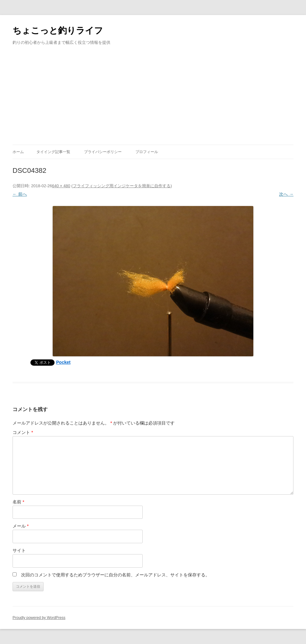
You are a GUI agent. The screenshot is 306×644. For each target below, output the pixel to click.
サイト (19, 550)
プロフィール (147, 152)
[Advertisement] (153, 98)
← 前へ (20, 194)
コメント (23, 432)
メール (21, 526)
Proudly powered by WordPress (39, 618)
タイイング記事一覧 (53, 152)
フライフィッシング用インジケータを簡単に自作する (122, 186)
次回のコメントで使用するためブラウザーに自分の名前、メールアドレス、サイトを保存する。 (115, 575)
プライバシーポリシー (103, 152)
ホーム (18, 152)
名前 (18, 502)
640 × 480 (61, 186)
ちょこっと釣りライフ (58, 31)
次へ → (286, 194)
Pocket (63, 362)
